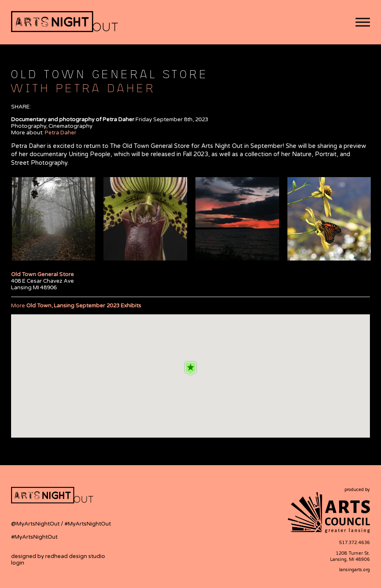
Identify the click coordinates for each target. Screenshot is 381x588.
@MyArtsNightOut (36, 524)
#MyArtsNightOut (88, 524)
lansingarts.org (355, 570)
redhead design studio (75, 556)
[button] (363, 22)
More (76, 306)
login (18, 563)
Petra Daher (61, 133)
